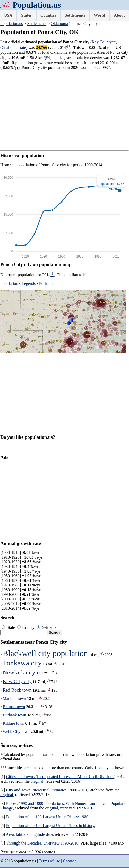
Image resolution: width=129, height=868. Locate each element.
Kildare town (14, 723)
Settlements (75, 15)
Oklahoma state (13, 48)
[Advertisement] (64, 110)
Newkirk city (19, 672)
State (9, 627)
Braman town (14, 707)
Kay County (102, 42)
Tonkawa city (22, 663)
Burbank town (15, 715)
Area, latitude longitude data (29, 834)
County (26, 627)
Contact (69, 861)
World (100, 15)
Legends (29, 283)
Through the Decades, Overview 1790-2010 (42, 843)
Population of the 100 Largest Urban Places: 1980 (47, 817)
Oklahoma (59, 24)
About (119, 15)
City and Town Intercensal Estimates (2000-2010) (47, 790)
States (26, 15)
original (37, 781)
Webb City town (16, 731)
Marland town (14, 698)
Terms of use (49, 861)
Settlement (48, 627)
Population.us (37, 5)
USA (8, 15)
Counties (48, 15)
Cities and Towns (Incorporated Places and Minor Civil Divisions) (61, 777)
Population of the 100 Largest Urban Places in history (50, 826)
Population (9, 283)
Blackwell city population (45, 653)
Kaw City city (17, 681)
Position (46, 283)
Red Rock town (17, 690)
